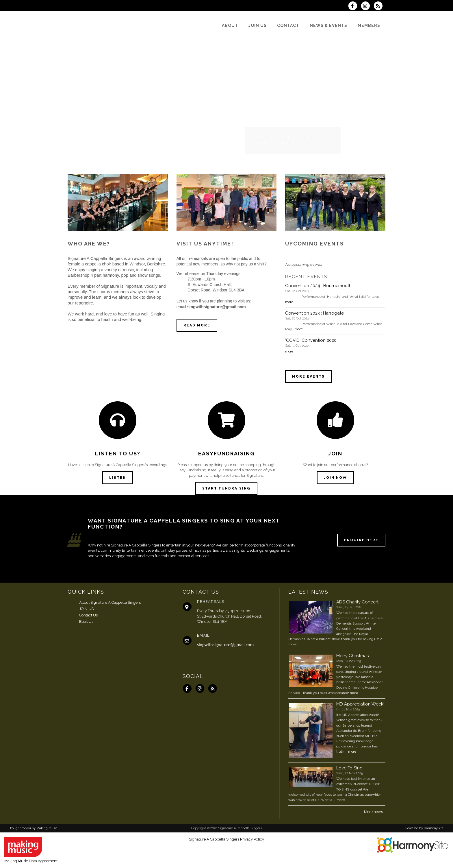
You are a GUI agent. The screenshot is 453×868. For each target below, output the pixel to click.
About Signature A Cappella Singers (110, 602)
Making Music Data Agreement (31, 861)
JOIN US (86, 609)
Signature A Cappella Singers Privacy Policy (226, 839)
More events (308, 376)
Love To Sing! (350, 768)
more (289, 302)
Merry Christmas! (353, 656)
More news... (375, 812)
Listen (118, 478)
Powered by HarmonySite (424, 828)
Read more (197, 325)
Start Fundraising (226, 488)
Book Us (86, 622)
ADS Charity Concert (357, 602)
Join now (335, 478)
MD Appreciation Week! (360, 704)
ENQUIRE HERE (361, 540)
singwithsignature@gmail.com (225, 645)
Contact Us (88, 615)
